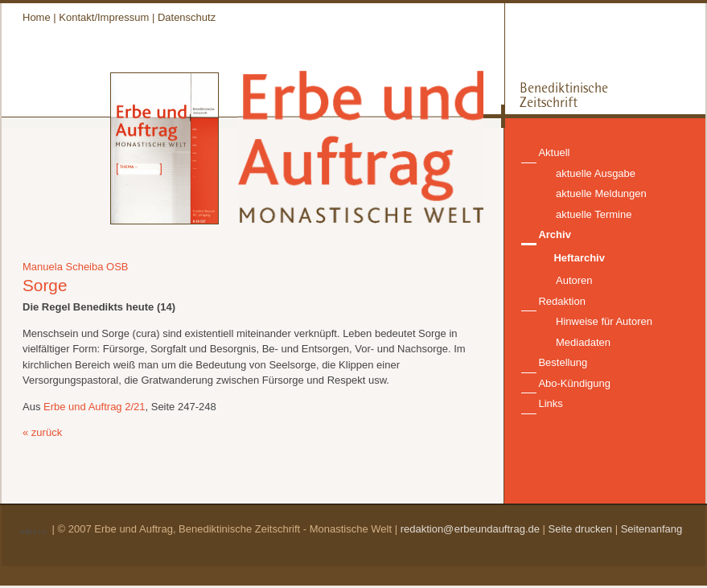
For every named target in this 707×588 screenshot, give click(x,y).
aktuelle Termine (594, 214)
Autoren (574, 280)
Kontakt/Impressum (104, 17)
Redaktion (562, 301)
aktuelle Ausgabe (596, 173)
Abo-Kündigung (574, 383)
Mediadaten (583, 342)
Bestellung (563, 362)
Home (37, 17)
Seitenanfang (652, 529)
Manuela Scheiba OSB (76, 267)
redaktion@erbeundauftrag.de (470, 529)
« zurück (42, 432)
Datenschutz (187, 17)
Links (550, 403)
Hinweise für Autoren (604, 321)
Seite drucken (581, 529)
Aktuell (554, 152)
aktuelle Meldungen (601, 193)
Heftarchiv (579, 258)
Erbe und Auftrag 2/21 (94, 407)
